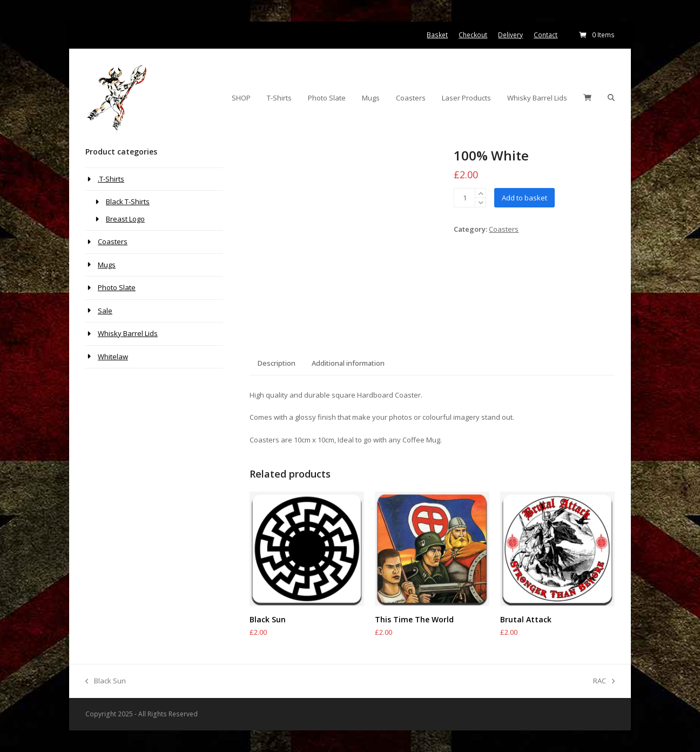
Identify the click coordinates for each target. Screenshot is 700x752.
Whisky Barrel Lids (128, 333)
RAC (604, 681)
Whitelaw (113, 357)
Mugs (107, 265)
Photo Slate (117, 287)
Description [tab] (277, 363)
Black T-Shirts (128, 202)
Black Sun (106, 681)
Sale (105, 311)
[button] (587, 98)
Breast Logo (125, 219)
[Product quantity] (465, 198)
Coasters (504, 229)
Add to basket (524, 198)
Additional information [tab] (348, 363)
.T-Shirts (111, 179)
